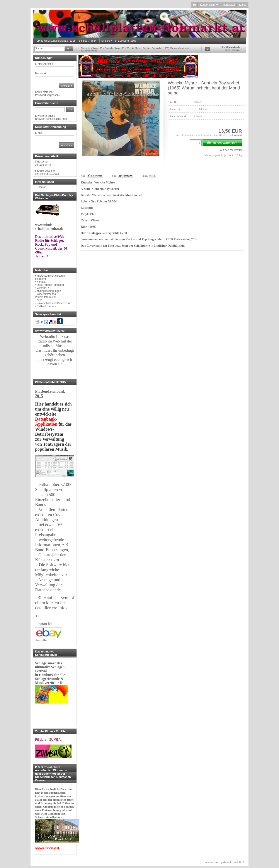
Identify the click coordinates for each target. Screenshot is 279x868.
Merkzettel (229, 5)
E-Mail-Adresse (44, 64)
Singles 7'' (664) (88, 41)
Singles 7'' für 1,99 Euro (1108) (119, 41)
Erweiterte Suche (45, 116)
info (65, 119)
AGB (39, 300)
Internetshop (212, 862)
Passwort (40, 74)
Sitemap (41, 187)
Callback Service (46, 306)
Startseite (85, 48)
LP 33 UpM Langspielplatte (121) (56, 41)
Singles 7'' (97, 48)
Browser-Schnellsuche (48, 119)
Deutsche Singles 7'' (114, 48)
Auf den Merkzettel (231, 150)
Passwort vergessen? (48, 95)
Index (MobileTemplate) (50, 285)
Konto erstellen (44, 92)
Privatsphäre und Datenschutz (54, 303)
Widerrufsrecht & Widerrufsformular (46, 296)
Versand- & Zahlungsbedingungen (48, 289)
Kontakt (41, 282)
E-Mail (39, 133)
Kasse (243, 5)
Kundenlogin (209, 5)
